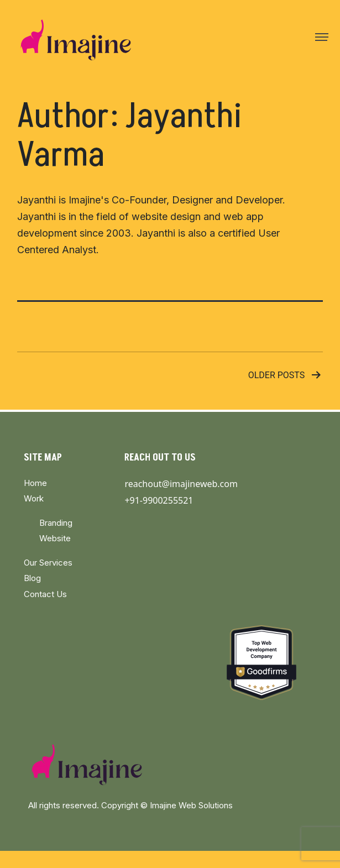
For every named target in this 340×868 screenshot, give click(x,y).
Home (35, 483)
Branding (56, 523)
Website (55, 538)
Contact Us (45, 594)
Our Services (48, 563)
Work (34, 498)
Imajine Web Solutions (191, 805)
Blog (32, 578)
